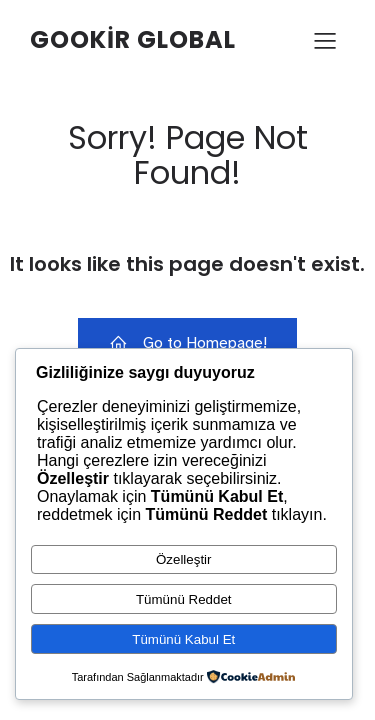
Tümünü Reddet (184, 599)
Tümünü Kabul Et (183, 639)
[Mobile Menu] (325, 40)
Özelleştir (184, 559)
